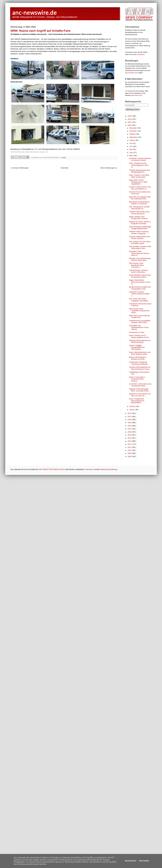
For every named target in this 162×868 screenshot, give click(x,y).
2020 (130, 420)
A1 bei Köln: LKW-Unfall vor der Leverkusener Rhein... (140, 385)
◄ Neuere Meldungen (20, 168)
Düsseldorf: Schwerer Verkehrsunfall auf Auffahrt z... (139, 294)
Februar (132, 406)
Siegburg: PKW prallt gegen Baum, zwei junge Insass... (139, 390)
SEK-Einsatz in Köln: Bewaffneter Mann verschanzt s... (136, 265)
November (133, 131)
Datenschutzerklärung (109, 469)
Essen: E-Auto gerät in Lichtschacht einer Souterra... (137, 379)
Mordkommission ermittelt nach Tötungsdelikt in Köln (140, 288)
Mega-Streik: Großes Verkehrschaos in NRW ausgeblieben (138, 182)
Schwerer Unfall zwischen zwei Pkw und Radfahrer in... (140, 188)
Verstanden (144, 861)
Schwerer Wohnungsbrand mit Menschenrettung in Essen (140, 368)
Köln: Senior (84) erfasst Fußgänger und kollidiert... (139, 300)
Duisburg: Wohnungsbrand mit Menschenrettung (140, 341)
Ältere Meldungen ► (109, 168)
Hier (126, 91)
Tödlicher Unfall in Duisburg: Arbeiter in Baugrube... (139, 233)
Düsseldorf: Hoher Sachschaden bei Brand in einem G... (139, 253)
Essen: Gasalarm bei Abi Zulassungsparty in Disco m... (139, 165)
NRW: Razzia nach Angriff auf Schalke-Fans (139, 317)
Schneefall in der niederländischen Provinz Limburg (139, 328)
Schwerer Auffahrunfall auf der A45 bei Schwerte (140, 238)
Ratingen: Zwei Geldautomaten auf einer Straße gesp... (140, 259)
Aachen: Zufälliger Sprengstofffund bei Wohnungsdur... (137, 347)
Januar (132, 410)
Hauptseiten (141, 54)
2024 (130, 122)
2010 (130, 450)
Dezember (133, 128)
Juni (131, 146)
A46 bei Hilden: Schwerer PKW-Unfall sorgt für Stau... (140, 248)
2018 (130, 426)
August (132, 140)
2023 (130, 125)
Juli (131, 143)
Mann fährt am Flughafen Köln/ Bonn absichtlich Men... (140, 198)
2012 (130, 444)
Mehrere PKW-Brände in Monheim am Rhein (138, 358)
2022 (130, 413)
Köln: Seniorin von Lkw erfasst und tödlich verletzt (140, 243)
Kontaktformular (132, 73)
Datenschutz (138, 95)
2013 (130, 441)
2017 (130, 429)
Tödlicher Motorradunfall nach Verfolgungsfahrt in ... (140, 171)
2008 (130, 457)
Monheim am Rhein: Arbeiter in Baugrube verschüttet (140, 223)
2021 (130, 417)
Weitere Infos (131, 861)
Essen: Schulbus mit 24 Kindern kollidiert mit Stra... (139, 336)
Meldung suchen (133, 109)
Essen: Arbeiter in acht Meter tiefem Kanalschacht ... (139, 176)
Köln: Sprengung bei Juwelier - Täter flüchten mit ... (140, 208)
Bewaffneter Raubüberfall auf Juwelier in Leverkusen (139, 203)
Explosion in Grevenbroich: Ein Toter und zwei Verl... (140, 395)
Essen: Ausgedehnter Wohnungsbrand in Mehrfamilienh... (137, 401)
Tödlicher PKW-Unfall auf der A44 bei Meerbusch (139, 213)
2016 (130, 432)
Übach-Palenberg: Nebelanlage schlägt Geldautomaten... (140, 228)
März (131, 156)
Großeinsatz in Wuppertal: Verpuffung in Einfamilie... (139, 363)
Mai (131, 149)
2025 (130, 119)
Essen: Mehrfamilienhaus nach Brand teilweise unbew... (140, 353)
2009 (130, 453)
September (134, 137)
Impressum (90, 469)
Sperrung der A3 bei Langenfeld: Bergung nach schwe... (139, 311)
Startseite (64, 168)
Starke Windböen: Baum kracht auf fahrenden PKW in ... (140, 276)
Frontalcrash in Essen (137, 332)
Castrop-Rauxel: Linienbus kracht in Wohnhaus (138, 271)
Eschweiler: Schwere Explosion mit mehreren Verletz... (140, 159)
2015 (130, 435)
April (131, 153)
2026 (130, 116)
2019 (130, 423)
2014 (130, 438)
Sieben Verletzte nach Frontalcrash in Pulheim (138, 218)
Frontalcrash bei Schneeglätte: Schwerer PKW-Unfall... (140, 322)
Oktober (132, 134)
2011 (130, 447)
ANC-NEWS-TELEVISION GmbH (51, 469)
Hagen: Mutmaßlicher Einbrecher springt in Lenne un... (140, 282)
